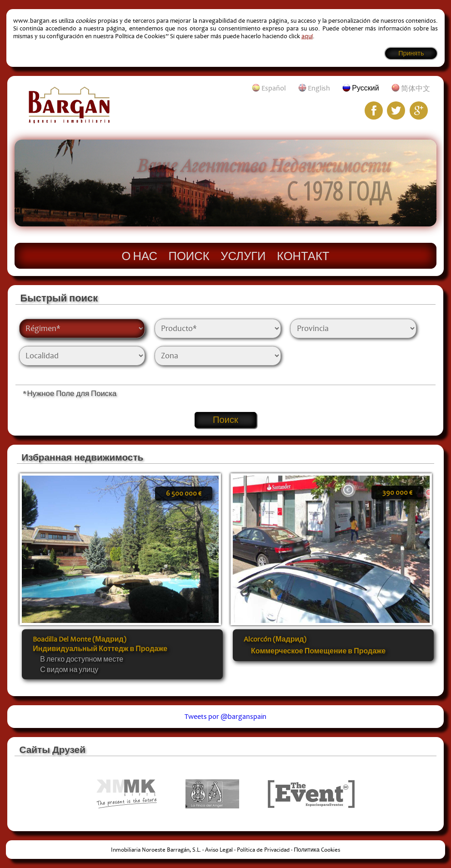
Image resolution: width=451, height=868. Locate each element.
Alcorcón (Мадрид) (275, 639)
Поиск (189, 256)
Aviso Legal (219, 850)
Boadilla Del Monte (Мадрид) (79, 639)
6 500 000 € (184, 493)
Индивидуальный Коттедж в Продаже (100, 649)
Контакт (303, 256)
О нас (140, 256)
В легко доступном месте (82, 659)
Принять (411, 53)
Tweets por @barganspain (225, 717)
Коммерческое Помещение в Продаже (318, 651)
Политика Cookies (317, 850)
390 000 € (397, 492)
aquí (307, 36)
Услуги (243, 256)
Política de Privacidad (263, 850)
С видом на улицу (69, 670)
